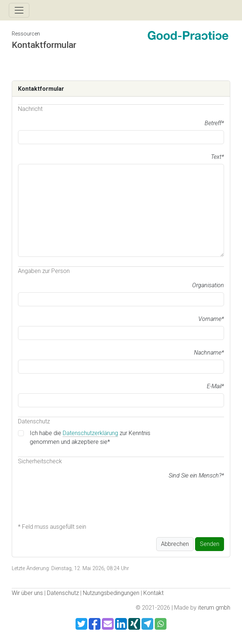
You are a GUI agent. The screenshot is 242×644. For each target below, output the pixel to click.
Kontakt (153, 593)
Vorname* (211, 319)
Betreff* (214, 123)
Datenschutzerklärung (90, 433)
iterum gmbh (214, 608)
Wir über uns (27, 593)
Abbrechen (175, 544)
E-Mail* (215, 386)
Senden (210, 544)
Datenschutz (63, 593)
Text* (217, 157)
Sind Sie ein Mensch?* (196, 475)
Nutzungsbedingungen (111, 593)
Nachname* (209, 353)
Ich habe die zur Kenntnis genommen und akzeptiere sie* (90, 437)
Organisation (208, 285)
